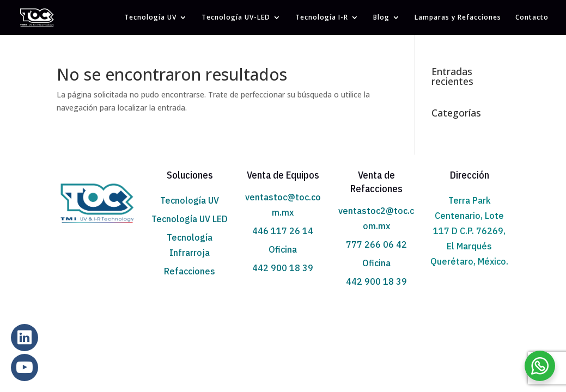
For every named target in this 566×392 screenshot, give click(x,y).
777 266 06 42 (376, 244)
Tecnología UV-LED (236, 18)
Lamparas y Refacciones (458, 18)
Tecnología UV (150, 18)
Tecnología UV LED (190, 219)
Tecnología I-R (322, 18)
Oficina (283, 249)
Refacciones (190, 271)
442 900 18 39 (283, 268)
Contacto (532, 18)
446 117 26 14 (283, 231)
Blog (381, 18)
